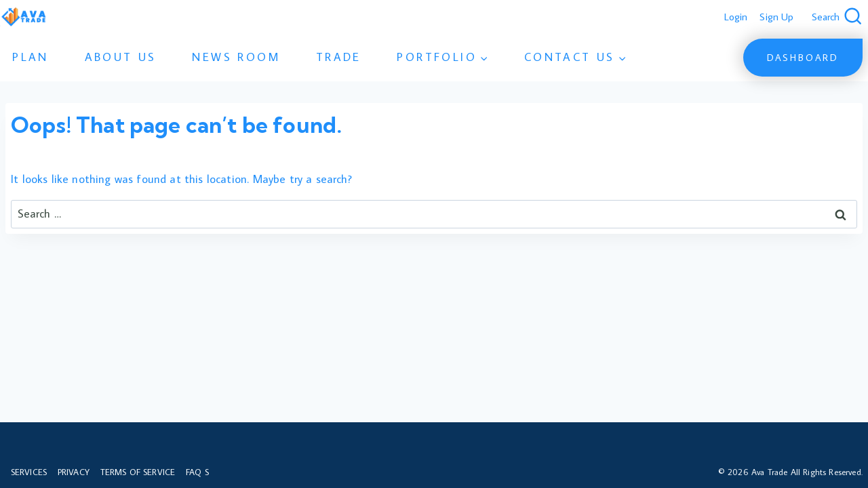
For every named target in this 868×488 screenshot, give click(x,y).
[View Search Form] (837, 17)
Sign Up (776, 17)
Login (736, 17)
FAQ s (197, 472)
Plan (31, 57)
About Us (121, 57)
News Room (236, 57)
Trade (339, 57)
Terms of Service (138, 472)
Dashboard (803, 58)
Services (29, 472)
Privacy (74, 472)
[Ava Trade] (24, 17)
